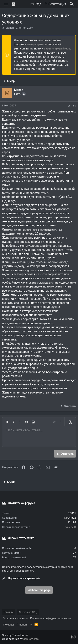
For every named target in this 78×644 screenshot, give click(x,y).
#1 (74, 106)
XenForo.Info (31, 639)
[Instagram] (73, 637)
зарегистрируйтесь (57, 48)
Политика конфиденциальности (51, 618)
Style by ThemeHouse (15, 635)
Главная (22, 625)
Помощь (9, 625)
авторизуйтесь (37, 44)
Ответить (70, 406)
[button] (6, 4)
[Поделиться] (69, 106)
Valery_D (71, 527)
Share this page (39, 590)
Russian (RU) (28, 612)
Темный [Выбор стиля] (8, 612)
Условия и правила (15, 618)
